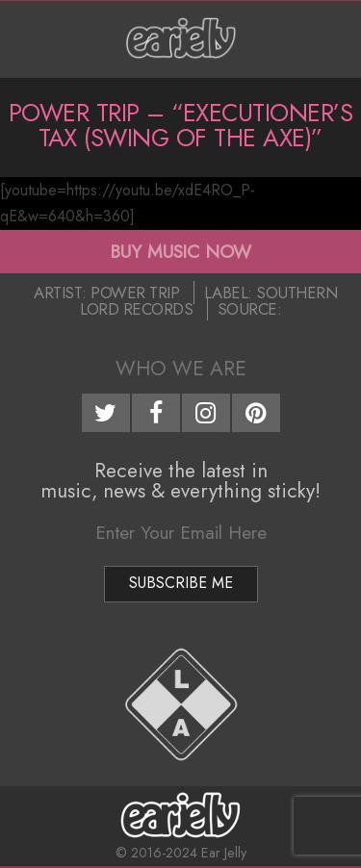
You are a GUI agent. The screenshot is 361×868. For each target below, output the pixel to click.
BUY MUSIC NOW (180, 251)
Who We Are (181, 369)
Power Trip (135, 293)
